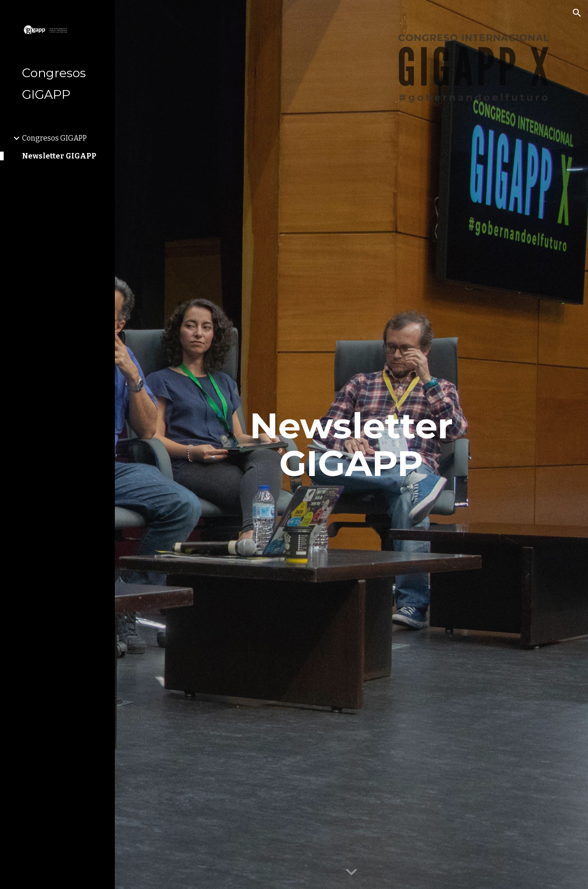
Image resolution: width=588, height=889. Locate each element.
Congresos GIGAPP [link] (54, 138)
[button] (577, 13)
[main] (351, 445)
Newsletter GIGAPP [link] (59, 156)
